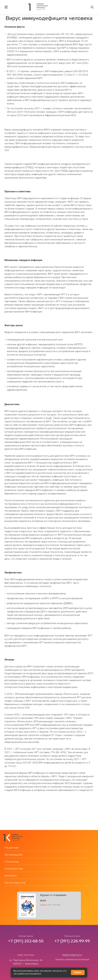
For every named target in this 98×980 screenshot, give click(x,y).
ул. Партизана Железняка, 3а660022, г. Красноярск (26, 967)
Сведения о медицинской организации (72, 964)
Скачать (44, 910)
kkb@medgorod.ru (72, 960)
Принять (78, 972)
